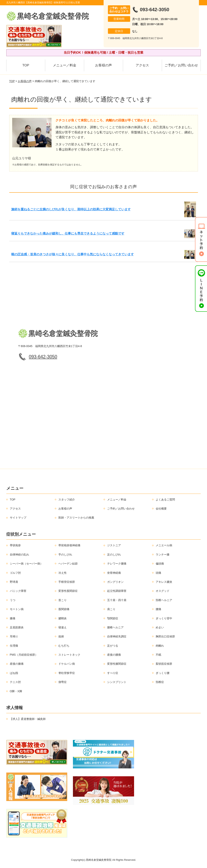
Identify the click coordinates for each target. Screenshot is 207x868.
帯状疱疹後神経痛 (69, 545)
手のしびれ (65, 555)
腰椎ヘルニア (115, 627)
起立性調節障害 (117, 591)
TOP (26, 65)
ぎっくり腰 (163, 673)
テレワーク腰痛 (117, 564)
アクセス (142, 65)
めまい (160, 627)
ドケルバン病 (67, 664)
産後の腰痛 (114, 655)
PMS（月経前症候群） (24, 655)
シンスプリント (117, 682)
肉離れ (160, 646)
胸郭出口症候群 (165, 636)
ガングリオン (115, 582)
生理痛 (14, 646)
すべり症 (113, 673)
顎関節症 (113, 618)
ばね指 (14, 673)
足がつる (113, 646)
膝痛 (13, 618)
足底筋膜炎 (17, 627)
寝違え (63, 627)
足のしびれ (114, 555)
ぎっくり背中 (164, 618)
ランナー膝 (163, 555)
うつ (13, 600)
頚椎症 (160, 682)
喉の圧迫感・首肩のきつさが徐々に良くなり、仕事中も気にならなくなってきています (73, 254)
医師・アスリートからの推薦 (76, 518)
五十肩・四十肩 (117, 600)
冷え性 (63, 573)
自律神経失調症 (117, 636)
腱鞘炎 (63, 618)
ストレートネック (69, 655)
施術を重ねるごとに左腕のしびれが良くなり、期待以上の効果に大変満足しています (71, 209)
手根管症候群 (67, 582)
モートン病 (17, 609)
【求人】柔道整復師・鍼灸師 (28, 719)
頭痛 (158, 573)
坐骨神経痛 (114, 573)
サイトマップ (18, 518)
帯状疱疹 (15, 545)
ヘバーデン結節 (68, 564)
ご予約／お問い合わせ (181, 65)
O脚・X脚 (16, 691)
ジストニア (114, 545)
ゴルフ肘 (15, 573)
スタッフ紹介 (67, 500)
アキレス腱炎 (164, 582)
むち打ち (64, 646)
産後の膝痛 (17, 664)
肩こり (111, 609)
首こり (63, 600)
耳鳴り (14, 636)
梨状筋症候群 (164, 664)
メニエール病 (164, 545)
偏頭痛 (160, 564)
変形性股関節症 (68, 591)
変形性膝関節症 (117, 664)
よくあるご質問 (165, 500)
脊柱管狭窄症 (67, 673)
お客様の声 (103, 65)
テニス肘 (15, 682)
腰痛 (158, 609)
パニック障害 (18, 591)
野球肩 (14, 582)
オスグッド (163, 591)
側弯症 (63, 682)
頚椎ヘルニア (164, 600)
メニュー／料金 (65, 65)
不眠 (158, 655)
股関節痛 (64, 609)
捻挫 (61, 636)
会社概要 (161, 509)
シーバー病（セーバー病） (26, 564)
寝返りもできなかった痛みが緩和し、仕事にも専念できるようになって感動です (68, 233)
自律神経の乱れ (19, 555)
